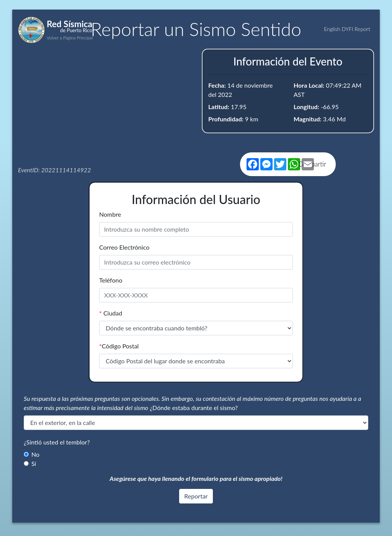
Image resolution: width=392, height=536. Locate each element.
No (35, 454)
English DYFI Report (347, 29)
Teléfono (111, 280)
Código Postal (119, 346)
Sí (34, 463)
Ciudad (111, 313)
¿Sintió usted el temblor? (57, 442)
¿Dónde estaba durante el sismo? (194, 408)
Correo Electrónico (124, 247)
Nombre (110, 214)
